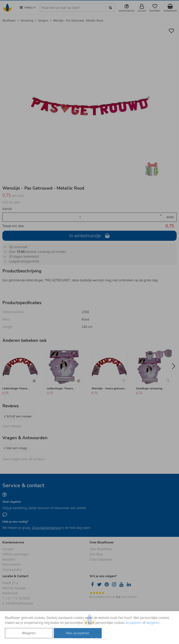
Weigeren (29, 633)
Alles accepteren (78, 633)
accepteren (134, 623)
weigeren (153, 623)
